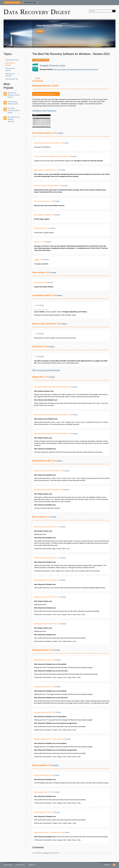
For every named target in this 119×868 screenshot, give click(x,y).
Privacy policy (20, 865)
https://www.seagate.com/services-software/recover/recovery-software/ (76, 69)
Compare (60, 133)
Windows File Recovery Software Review (14, 95)
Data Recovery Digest (12, 2)
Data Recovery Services (10, 69)
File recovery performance (46, 370)
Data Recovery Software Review (13, 103)
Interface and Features (44, 111)
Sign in (47, 853)
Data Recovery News (12, 60)
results (40, 31)
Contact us (32, 865)
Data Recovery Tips (12, 79)
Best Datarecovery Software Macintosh (14, 119)
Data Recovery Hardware (10, 75)
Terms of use (8, 865)
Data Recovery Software (10, 64)
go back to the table (41, 60)
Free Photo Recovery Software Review (14, 110)
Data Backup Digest (30, 2)
